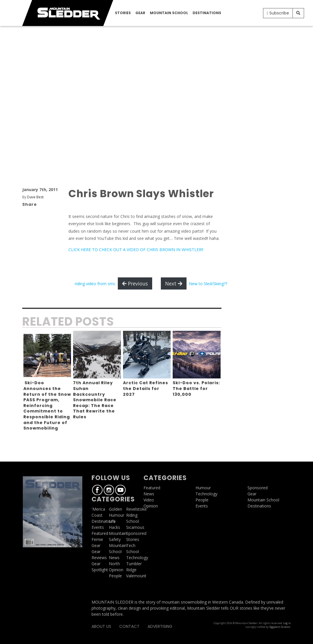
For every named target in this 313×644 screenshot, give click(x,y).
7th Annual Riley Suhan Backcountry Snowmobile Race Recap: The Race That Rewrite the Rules (95, 400)
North (114, 564)
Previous (135, 283)
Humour (117, 515)
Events (98, 527)
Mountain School (169, 13)
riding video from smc (95, 284)
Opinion (116, 570)
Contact (129, 626)
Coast (97, 515)
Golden (115, 509)
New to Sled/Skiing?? (208, 284)
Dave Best (35, 197)
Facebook (97, 490)
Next (174, 283)
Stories (123, 13)
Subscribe (278, 13)
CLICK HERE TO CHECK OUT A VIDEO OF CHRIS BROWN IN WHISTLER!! (136, 250)
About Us (101, 626)
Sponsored (136, 533)
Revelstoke (136, 509)
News (114, 558)
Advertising (160, 626)
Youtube (120, 490)
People (115, 576)
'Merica (98, 509)
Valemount (136, 576)
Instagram (109, 490)
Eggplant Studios (280, 627)
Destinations (207, 13)
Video (149, 500)
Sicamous (135, 527)
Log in (287, 623)
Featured (100, 533)
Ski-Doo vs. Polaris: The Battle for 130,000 (196, 388)
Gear (140, 13)
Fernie (97, 539)
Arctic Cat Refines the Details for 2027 (146, 388)
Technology (137, 558)
